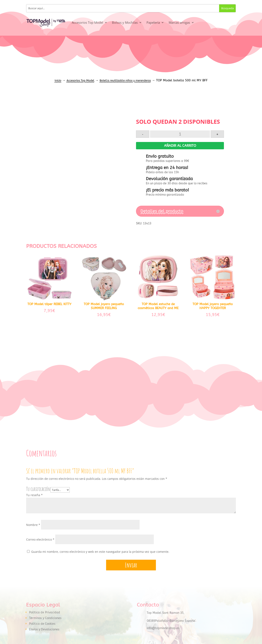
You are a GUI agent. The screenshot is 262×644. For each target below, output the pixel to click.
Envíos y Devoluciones (44, 630)
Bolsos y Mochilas (125, 22)
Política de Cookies (42, 624)
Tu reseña (34, 495)
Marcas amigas (179, 22)
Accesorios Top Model (87, 22)
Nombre (33, 525)
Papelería (153, 22)
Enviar (131, 565)
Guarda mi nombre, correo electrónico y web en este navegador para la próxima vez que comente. (100, 552)
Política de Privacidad (45, 613)
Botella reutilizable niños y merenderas (125, 80)
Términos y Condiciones (45, 618)
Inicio (58, 80)
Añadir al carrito (180, 146)
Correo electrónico (40, 540)
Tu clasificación (38, 489)
